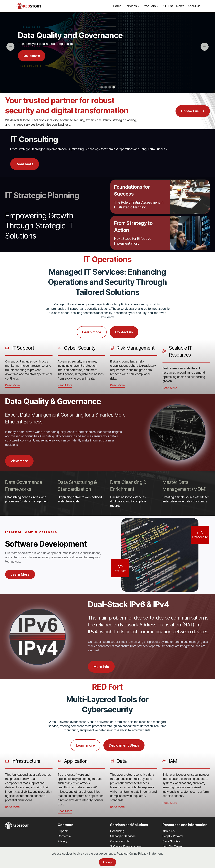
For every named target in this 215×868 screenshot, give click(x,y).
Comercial (64, 836)
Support (63, 831)
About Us (194, 6)
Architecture (200, 537)
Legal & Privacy (173, 836)
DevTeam (120, 571)
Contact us (193, 111)
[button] (10, 47)
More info (101, 667)
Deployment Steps (124, 745)
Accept (108, 862)
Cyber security (120, 841)
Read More (12, 385)
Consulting (117, 831)
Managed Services (123, 836)
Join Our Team (172, 847)
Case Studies (171, 841)
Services (131, 6)
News (180, 6)
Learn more (32, 56)
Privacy (63, 841)
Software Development (126, 846)
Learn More (20, 574)
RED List (167, 6)
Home (117, 6)
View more (19, 461)
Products (149, 6)
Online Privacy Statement (146, 854)
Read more (25, 164)
